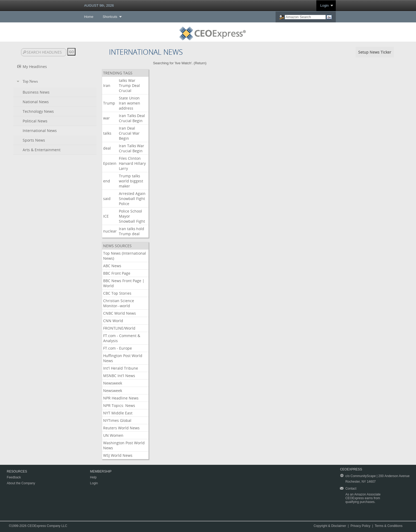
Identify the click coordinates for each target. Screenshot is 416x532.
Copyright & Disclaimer (330, 526)
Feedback (14, 477)
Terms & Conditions (389, 526)
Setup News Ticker (375, 52)
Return (200, 63)
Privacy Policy (360, 526)
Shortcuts (110, 17)
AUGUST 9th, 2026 (99, 5)
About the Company (21, 483)
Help (93, 477)
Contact (351, 489)
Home (89, 17)
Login (325, 5)
